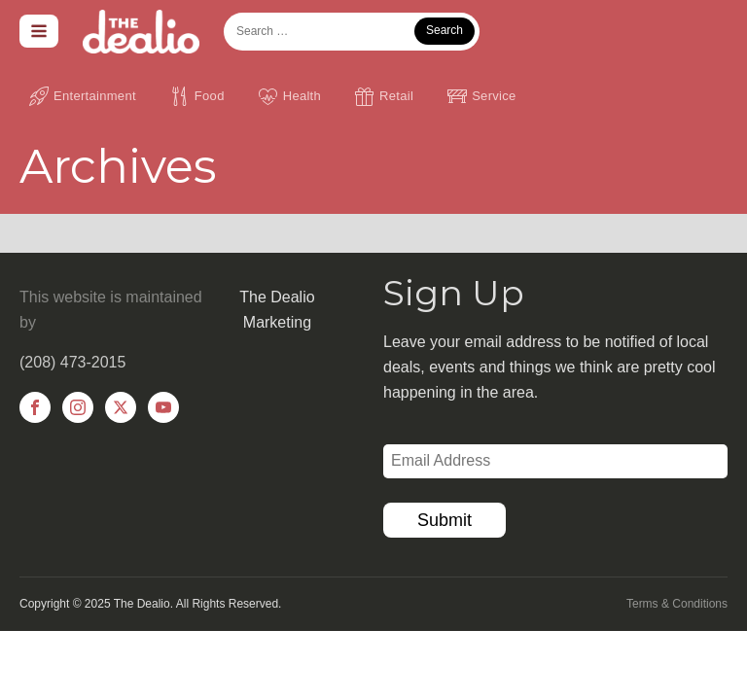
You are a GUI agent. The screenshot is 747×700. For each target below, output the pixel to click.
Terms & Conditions (677, 604)
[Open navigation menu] (39, 31)
